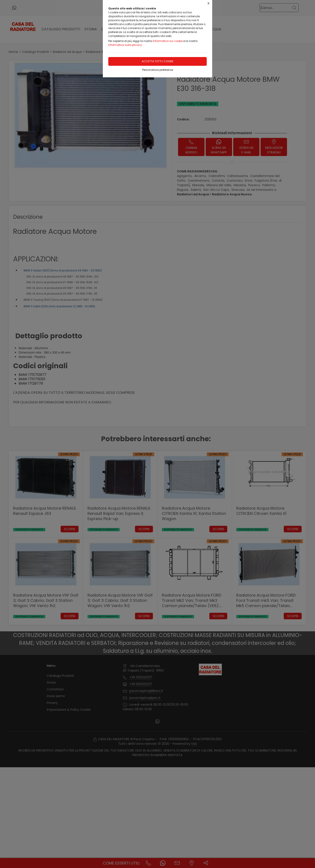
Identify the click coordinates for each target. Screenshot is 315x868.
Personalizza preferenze (158, 70)
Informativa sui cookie (168, 41)
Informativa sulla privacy (125, 45)
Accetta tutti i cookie (157, 61)
